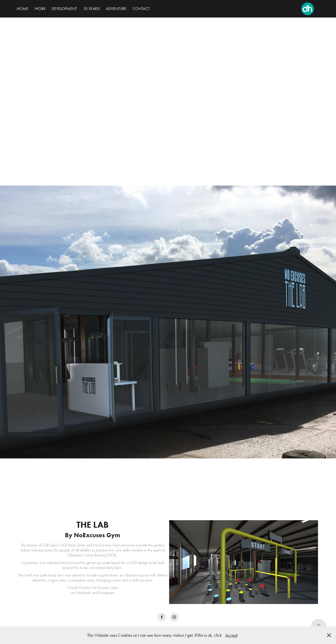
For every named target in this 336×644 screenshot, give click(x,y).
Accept (231, 635)
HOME (22, 9)
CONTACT (141, 9)
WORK (40, 9)
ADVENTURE (116, 9)
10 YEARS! (92, 9)
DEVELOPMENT (64, 9)
